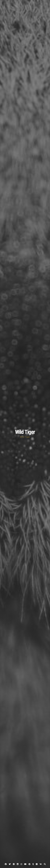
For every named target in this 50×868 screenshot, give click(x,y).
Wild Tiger (25, 432)
